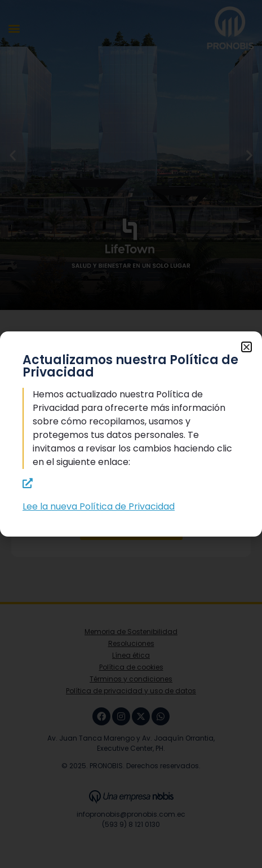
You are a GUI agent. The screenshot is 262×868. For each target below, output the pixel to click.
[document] (131, 434)
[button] (247, 347)
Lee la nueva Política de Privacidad (99, 506)
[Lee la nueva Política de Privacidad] (28, 483)
